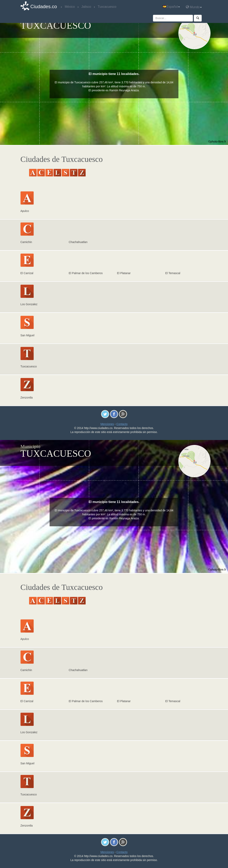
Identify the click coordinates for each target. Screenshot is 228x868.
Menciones (107, 424)
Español (171, 7)
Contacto (122, 424)
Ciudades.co (44, 6)
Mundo (194, 7)
